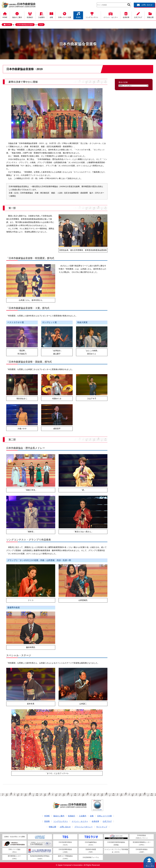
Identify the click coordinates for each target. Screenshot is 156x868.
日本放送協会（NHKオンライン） (142, 837)
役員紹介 (30, 15)
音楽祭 (78, 15)
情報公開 (150, 15)
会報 (51, 15)
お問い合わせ (144, 5)
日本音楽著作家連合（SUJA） (65, 844)
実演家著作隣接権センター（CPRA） (142, 844)
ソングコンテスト (92, 15)
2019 (41, 25)
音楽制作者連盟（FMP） (91, 851)
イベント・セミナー (111, 15)
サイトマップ (102, 827)
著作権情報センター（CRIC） (14, 857)
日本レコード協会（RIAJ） (14, 851)
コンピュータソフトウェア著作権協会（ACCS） (116, 851)
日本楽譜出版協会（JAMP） (142, 851)
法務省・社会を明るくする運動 (14, 837)
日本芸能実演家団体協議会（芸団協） (116, 844)
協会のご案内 (17, 15)
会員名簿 (126, 15)
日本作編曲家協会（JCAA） (91, 844)
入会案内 (41, 15)
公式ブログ (138, 15)
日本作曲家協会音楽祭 (25, 25)
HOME (5, 15)
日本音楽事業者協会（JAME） (65, 851)
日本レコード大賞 (65, 15)
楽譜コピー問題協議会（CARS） (65, 857)
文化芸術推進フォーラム (91, 857)
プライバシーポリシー (83, 827)
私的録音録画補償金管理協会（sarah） (40, 857)
